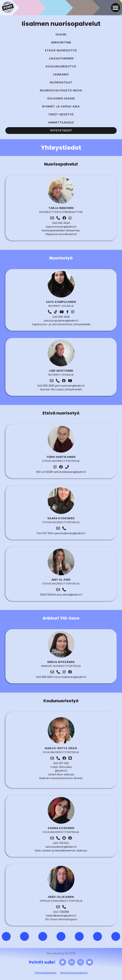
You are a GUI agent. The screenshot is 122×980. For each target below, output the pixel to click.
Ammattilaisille (61, 122)
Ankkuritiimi (61, 42)
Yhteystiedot (61, 130)
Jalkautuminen (61, 58)
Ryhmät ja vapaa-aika (61, 106)
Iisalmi (61, 34)
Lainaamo (61, 74)
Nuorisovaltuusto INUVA (61, 90)
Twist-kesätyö (61, 114)
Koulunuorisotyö (61, 66)
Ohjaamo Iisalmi (61, 98)
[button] (116, 8)
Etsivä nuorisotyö (61, 50)
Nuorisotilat (61, 82)
